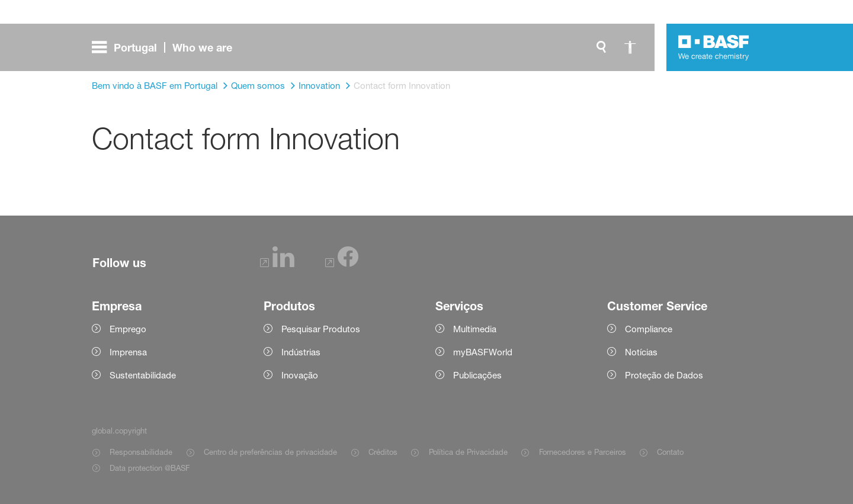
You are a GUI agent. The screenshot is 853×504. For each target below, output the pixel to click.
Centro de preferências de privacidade (270, 452)
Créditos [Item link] (383, 452)
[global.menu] (167, 47)
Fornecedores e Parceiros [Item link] (583, 452)
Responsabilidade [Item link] (141, 452)
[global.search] (601, 47)
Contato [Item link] (670, 452)
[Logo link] (714, 47)
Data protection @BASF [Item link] (150, 468)
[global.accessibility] (630, 47)
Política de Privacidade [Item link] (468, 452)
